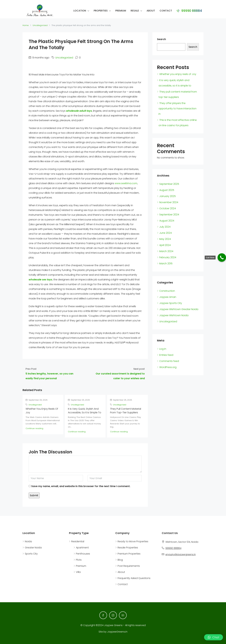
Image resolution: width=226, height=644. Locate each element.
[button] (214, 637)
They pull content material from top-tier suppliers (126, 411)
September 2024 (169, 215)
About (151, 11)
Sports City (31, 554)
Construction (167, 291)
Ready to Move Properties (133, 541)
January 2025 (168, 196)
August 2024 (167, 221)
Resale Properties (128, 548)
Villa (78, 572)
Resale (135, 11)
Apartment (82, 548)
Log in (163, 349)
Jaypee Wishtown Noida (174, 315)
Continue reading (34, 428)
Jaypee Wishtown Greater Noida (179, 309)
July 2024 (165, 227)
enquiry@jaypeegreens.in (181, 554)
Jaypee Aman (168, 297)
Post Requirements (129, 566)
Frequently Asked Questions (134, 578)
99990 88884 (189, 11)
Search (161, 39)
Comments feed (169, 361)
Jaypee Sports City (171, 303)
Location (80, 11)
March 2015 (166, 263)
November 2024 (169, 202)
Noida (28, 541)
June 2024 (166, 233)
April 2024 (165, 245)
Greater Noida (33, 548)
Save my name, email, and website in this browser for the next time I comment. (81, 486)
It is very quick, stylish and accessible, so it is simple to (85, 411)
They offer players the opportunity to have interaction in (177, 109)
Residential (78, 541)
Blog (120, 560)
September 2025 (169, 184)
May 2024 (165, 239)
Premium (121, 11)
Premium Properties (129, 554)
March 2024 (166, 251)
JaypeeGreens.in (117, 632)
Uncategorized (40, 25)
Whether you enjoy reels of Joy (178, 74)
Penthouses (83, 554)
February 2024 (168, 257)
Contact (166, 11)
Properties (101, 11)
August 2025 (167, 190)
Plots (79, 560)
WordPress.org (168, 367)
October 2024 (168, 208)
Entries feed (166, 355)
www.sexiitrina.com (126, 183)
